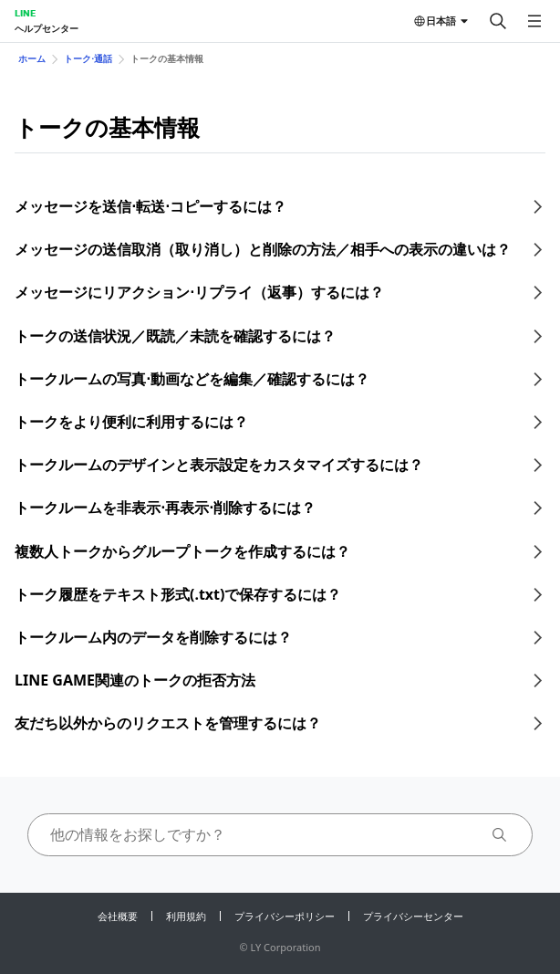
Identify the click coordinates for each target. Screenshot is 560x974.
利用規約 (186, 916)
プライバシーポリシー (285, 916)
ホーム (32, 58)
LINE (25, 13)
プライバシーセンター (413, 916)
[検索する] (498, 21)
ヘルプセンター (47, 28)
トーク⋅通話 (88, 58)
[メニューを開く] (534, 21)
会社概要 (118, 916)
